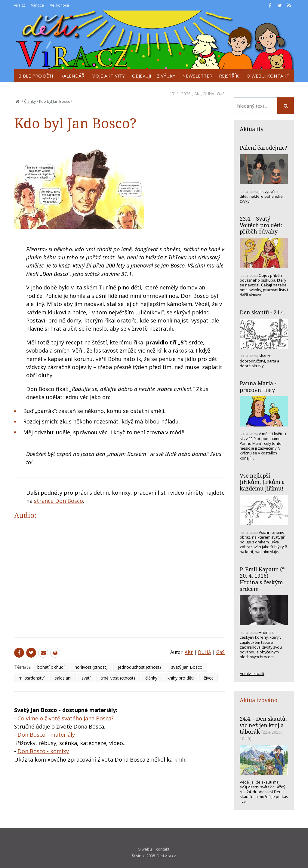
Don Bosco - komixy (43, 751)
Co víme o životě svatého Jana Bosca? (66, 718)
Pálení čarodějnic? (263, 148)
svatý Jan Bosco (187, 667)
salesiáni (63, 678)
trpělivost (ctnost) (118, 678)
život (209, 678)
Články (30, 101)
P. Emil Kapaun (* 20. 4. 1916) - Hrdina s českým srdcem (262, 579)
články (151, 678)
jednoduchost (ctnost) (139, 667)
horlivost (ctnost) (91, 667)
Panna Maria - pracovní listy (258, 387)
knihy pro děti (181, 678)
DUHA (209, 94)
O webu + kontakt (154, 849)
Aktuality (252, 129)
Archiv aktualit (252, 674)
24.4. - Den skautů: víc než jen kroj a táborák (263, 725)
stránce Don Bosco (59, 501)
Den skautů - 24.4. (263, 312)
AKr (198, 94)
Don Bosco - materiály (46, 735)
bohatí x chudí (51, 667)
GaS (221, 94)
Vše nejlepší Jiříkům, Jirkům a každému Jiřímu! (262, 482)
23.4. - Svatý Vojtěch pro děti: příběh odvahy (261, 225)
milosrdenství (32, 678)
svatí (86, 678)
